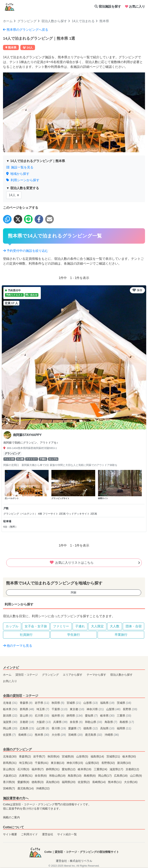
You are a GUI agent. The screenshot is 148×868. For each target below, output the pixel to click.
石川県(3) (24, 769)
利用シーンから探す (23, 180)
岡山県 (11, 728)
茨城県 (124, 703)
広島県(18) (121, 776)
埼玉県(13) (26, 763)
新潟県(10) (124, 763)
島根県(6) (90, 776)
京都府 (27, 722)
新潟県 (11, 716)
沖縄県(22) (43, 788)
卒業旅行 (121, 635)
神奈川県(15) (75, 763)
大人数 (115, 626)
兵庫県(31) (26, 776)
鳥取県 (111, 722)
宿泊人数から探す (54, 21)
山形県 (91, 703)
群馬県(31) (10, 763)
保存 (137, 290)
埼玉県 (43, 709)
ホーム (8, 21)
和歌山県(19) (58, 776)
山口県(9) (136, 776)
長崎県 (26, 735)
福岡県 (124, 728)
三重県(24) (101, 769)
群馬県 (27, 709)
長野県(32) (109, 763)
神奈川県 (96, 709)
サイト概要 (10, 834)
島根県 (127, 722)
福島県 (108, 703)
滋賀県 (11, 722)
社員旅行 (26, 635)
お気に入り (135, 6)
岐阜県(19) (85, 769)
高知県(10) (53, 782)
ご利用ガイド (29, 834)
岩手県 (42, 703)
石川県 (42, 716)
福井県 (58, 716)
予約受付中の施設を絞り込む (26, 251)
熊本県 (42, 735)
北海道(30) (10, 756)
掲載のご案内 (11, 817)
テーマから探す (96, 675)
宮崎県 (76, 735)
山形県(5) (83, 756)
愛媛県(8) (24, 782)
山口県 (43, 728)
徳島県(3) (38, 782)
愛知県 (92, 716)
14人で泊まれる (83, 21)
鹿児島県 (94, 735)
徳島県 (91, 728)
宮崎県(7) (9, 788)
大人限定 (97, 626)
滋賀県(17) (117, 769)
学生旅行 (74, 635)
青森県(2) (25, 756)
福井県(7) (38, 769)
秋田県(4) (54, 756)
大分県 (59, 735)
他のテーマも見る (18, 646)
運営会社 (48, 834)
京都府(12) (132, 769)
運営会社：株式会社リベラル (74, 861)
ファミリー (61, 626)
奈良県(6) (41, 776)
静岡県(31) (53, 769)
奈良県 (77, 722)
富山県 (27, 716)
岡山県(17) (105, 776)
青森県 (27, 703)
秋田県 (58, 703)
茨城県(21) (114, 756)
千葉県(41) (42, 763)
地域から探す (18, 174)
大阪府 (44, 722)
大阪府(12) (10, 776)
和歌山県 (94, 722)
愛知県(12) (69, 769)
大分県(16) (131, 782)
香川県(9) (9, 782)
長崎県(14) (99, 782)
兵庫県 (61, 722)
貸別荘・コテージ (27, 675)
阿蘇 (74, 592)
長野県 (130, 709)
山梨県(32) (93, 763)
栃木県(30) (129, 756)
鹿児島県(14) (26, 788)
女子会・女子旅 (36, 626)
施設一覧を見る (20, 167)
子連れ (80, 626)
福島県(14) (98, 756)
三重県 (124, 716)
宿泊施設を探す (108, 6)
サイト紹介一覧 (67, 834)
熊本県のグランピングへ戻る (26, 30)
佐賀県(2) (84, 782)
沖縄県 (112, 735)
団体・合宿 (134, 626)
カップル (12, 626)
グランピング (27, 21)
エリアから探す (73, 675)
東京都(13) (58, 763)
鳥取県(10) (75, 776)
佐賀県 (10, 735)
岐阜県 (108, 716)
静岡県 (75, 716)
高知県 (108, 728)
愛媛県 (75, 728)
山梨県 (114, 709)
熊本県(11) (115, 782)
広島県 (27, 728)
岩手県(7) (40, 756)
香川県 (59, 728)
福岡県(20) (69, 782)
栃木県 (11, 709)
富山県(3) (9, 769)
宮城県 (74, 703)
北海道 (11, 703)
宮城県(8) (68, 756)
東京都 (77, 709)
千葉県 (60, 709)
